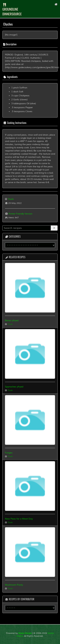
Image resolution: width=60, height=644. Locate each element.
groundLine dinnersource (12, 10)
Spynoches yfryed (14, 387)
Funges (9, 453)
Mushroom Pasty (14, 585)
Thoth (11, 199)
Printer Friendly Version (19, 214)
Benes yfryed (12, 320)
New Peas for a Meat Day (19, 519)
